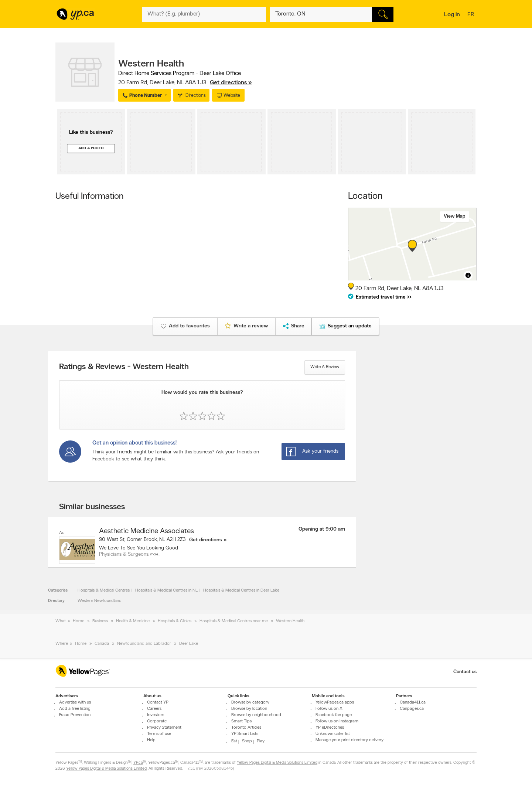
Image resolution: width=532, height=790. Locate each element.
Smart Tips (241, 721)
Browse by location (249, 709)
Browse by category (250, 702)
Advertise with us (75, 702)
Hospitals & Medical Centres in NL (166, 590)
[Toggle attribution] (468, 275)
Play (261, 741)
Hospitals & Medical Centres (104, 590)
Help (151, 740)
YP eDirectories (330, 728)
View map (455, 216)
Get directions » (231, 83)
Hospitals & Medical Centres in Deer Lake (241, 590)
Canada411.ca (413, 702)
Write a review (325, 367)
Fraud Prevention (75, 715)
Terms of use (159, 734)
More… (155, 554)
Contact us (465, 672)
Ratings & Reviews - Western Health (124, 367)
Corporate (157, 721)
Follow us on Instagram (337, 721)
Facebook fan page (334, 715)
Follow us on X (329, 709)
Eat (234, 741)
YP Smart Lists (245, 734)
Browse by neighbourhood (256, 715)
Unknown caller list (333, 734)
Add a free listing (75, 709)
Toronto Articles (246, 728)
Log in (452, 15)
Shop (247, 741)
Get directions (206, 540)
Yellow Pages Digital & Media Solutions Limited (277, 763)
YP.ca (138, 763)
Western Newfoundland (100, 601)
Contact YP (158, 702)
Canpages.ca (412, 709)
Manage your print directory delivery (349, 740)
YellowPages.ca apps (335, 702)
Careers (154, 709)
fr (472, 15)
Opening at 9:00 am (322, 529)
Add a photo (91, 148)
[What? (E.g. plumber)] (204, 14)
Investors (156, 715)
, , (185, 83)
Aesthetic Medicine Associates (146, 531)
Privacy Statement (164, 728)
